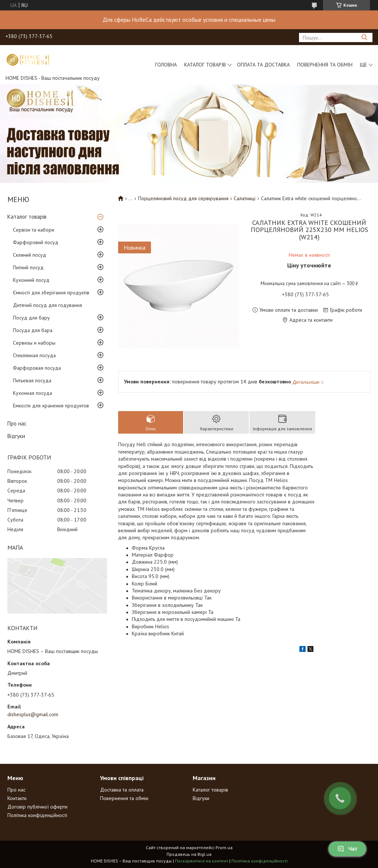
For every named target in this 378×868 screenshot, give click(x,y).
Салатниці (245, 198)
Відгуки (16, 436)
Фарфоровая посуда (37, 368)
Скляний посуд (30, 255)
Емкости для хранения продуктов (51, 406)
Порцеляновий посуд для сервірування (183, 198)
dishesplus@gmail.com (33, 714)
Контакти (17, 798)
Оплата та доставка (263, 65)
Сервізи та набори (34, 230)
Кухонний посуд (31, 280)
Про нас (17, 423)
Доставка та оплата (122, 790)
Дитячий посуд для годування (47, 305)
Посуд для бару (31, 318)
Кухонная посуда (32, 393)
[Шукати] (364, 37)
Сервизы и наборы (34, 343)
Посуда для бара (33, 330)
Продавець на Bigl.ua (189, 854)
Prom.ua (224, 848)
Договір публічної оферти (37, 807)
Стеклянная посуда (34, 355)
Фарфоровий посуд (36, 242)
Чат (347, 849)
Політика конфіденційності (37, 815)
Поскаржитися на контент (202, 861)
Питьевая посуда (32, 380)
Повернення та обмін (325, 65)
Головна (166, 65)
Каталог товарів (205, 65)
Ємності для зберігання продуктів (51, 293)
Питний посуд (28, 267)
